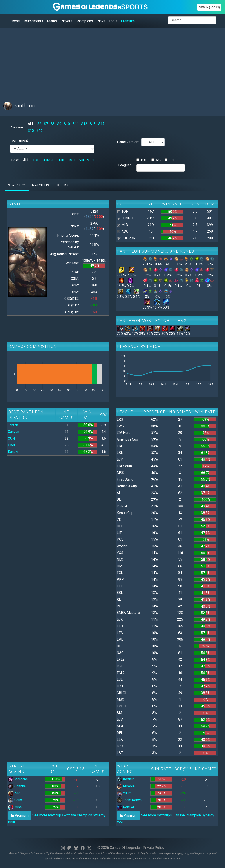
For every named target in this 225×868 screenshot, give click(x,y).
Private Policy (154, 848)
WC (158, 160)
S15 (31, 131)
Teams (52, 21)
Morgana (18, 779)
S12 (84, 124)
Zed (14, 793)
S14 (101, 124)
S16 (40, 131)
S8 (53, 124)
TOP (36, 160)
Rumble (126, 786)
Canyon (14, 432)
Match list (42, 185)
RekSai (125, 807)
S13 (93, 124)
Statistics (17, 185)
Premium (128, 21)
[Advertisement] (112, 62)
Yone (15, 807)
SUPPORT (86, 160)
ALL (31, 124)
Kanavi (13, 452)
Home (15, 21)
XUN (11, 439)
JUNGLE (49, 160)
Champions (84, 21)
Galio (15, 800)
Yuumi (124, 793)
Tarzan (13, 425)
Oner (12, 445)
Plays (101, 21)
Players (66, 21)
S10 (67, 124)
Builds (63, 185)
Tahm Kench (129, 800)
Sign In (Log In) (209, 7)
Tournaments (33, 21)
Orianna (17, 786)
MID (62, 160)
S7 (46, 124)
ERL (172, 160)
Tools (113, 21)
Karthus (126, 779)
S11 (76, 124)
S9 (59, 124)
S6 (39, 124)
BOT (72, 160)
